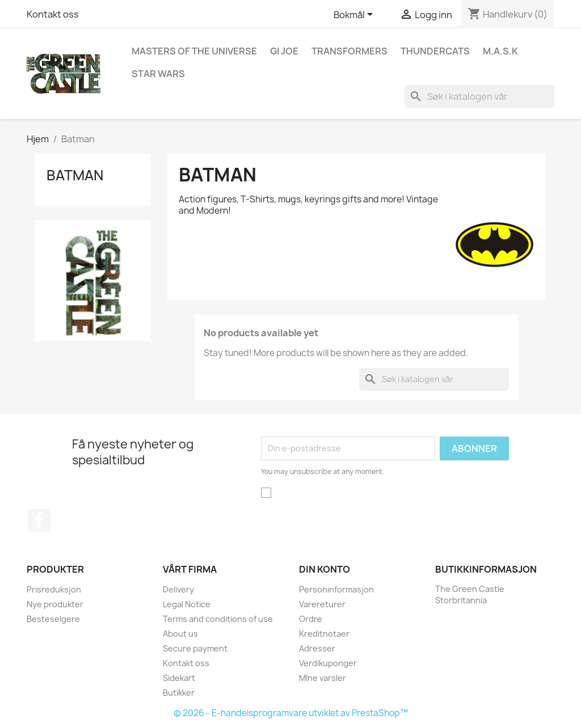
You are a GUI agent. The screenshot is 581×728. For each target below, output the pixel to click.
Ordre (311, 619)
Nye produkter (55, 604)
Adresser (317, 648)
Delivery (178, 589)
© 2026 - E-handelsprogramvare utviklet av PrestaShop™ (291, 713)
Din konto (325, 569)
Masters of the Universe (194, 51)
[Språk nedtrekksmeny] (355, 15)
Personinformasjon (336, 589)
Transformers (350, 51)
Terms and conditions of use (218, 619)
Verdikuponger (328, 663)
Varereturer (322, 604)
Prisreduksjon (54, 589)
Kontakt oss (53, 14)
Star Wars (158, 74)
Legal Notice (187, 604)
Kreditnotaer (324, 634)
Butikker (179, 693)
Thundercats (435, 51)
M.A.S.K (500, 51)
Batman (75, 175)
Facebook (39, 520)
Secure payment (195, 648)
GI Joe (284, 51)
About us (180, 634)
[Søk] (479, 96)
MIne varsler (323, 678)
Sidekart (179, 678)
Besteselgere (53, 619)
